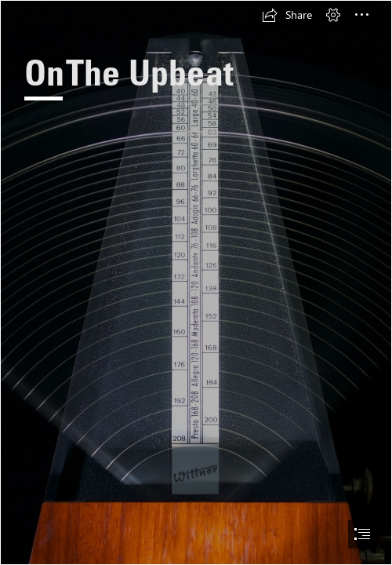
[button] (287, 15)
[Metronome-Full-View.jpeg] (196, 282)
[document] (196, 282)
